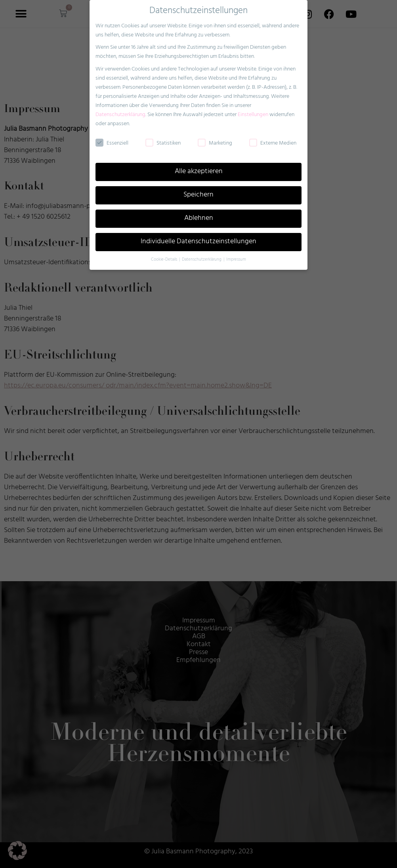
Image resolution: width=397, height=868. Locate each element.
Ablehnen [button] (199, 213)
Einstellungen (253, 109)
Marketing (215, 138)
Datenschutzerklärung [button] (202, 254)
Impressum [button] (236, 254)
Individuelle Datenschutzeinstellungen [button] (198, 236)
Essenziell (112, 138)
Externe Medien (273, 138)
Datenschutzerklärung (120, 109)
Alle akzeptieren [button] (199, 166)
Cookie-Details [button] (165, 254)
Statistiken (163, 138)
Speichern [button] (198, 190)
